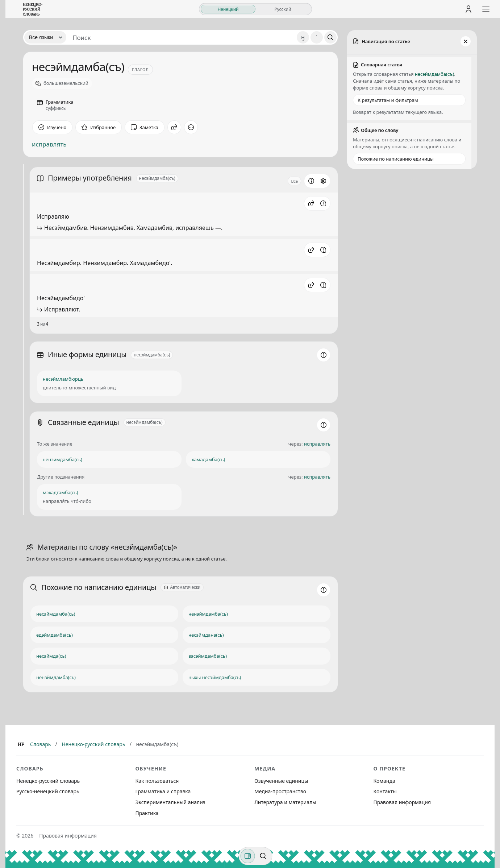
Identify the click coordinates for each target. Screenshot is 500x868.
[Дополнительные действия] (191, 127)
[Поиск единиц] (182, 37)
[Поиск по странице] (263, 856)
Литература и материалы (285, 802)
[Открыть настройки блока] (323, 181)
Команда (384, 781)
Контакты (385, 791)
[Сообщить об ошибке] (323, 203)
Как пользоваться (157, 781)
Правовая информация (402, 802)
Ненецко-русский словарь (93, 744)
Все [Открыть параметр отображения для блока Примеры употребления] (294, 181)
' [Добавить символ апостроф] (316, 37)
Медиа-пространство (280, 791)
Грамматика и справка (163, 791)
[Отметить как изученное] (52, 127)
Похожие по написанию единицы (396, 159)
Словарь (40, 744)
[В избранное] (99, 127)
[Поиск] (330, 37)
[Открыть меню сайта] (486, 9)
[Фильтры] (248, 856)
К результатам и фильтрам (388, 100)
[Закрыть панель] (466, 41)
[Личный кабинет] (468, 9)
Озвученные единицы (281, 781)
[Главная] (21, 744)
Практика (147, 813)
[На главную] (33, 9)
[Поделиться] (174, 127)
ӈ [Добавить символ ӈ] (303, 37)
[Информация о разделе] (311, 181)
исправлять (49, 144)
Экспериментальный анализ (170, 802)
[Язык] (45, 37)
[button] (311, 203)
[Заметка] (145, 127)
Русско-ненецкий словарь (48, 791)
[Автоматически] (182, 587)
